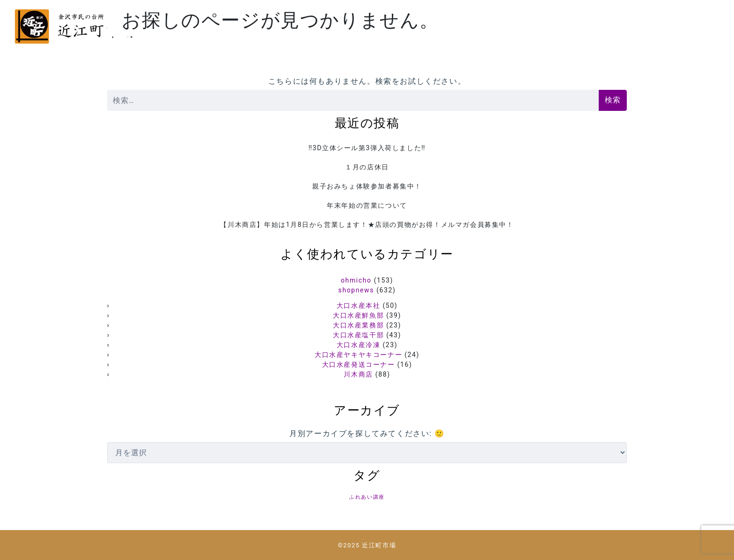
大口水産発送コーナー (359, 364)
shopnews (356, 290)
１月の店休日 (367, 167)
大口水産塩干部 (358, 335)
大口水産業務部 (358, 325)
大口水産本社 (359, 305)
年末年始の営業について (367, 205)
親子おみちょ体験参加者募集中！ (367, 186)
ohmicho (356, 280)
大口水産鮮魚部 (358, 315)
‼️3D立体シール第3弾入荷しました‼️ (367, 148)
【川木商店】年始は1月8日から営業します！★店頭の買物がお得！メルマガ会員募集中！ (367, 225)
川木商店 (358, 374)
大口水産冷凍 (359, 345)
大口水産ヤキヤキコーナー (358, 355)
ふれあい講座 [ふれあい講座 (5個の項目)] (367, 497)
